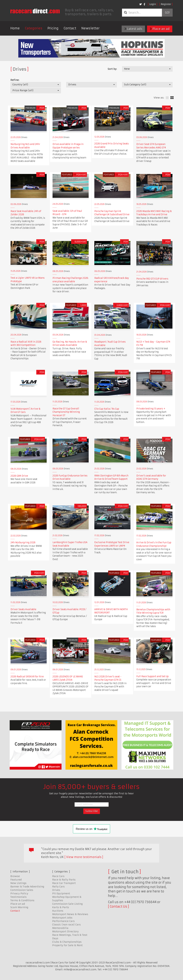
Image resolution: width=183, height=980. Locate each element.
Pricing (53, 28)
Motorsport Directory (65, 931)
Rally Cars (58, 887)
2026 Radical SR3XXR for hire (27, 677)
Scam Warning (19, 907)
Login (153, 4)
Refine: (15, 80)
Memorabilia (60, 928)
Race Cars (58, 876)
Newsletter (90, 28)
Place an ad (160, 29)
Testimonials (18, 897)
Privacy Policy (19, 893)
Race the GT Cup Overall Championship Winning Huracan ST (66, 412)
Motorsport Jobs (62, 918)
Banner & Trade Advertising (27, 887)
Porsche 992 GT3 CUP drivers (152, 279)
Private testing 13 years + (151, 409)
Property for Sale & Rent (67, 945)
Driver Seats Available (23, 609)
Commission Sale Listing (67, 904)
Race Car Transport (64, 883)
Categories (34, 28)
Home (15, 28)
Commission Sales (22, 890)
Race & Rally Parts (64, 880)
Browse (15, 876)
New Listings (18, 883)
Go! (167, 13)
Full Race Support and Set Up (152, 676)
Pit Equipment (61, 893)
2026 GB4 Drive (19, 476)
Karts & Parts (61, 907)
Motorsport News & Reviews (70, 914)
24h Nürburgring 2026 (23, 543)
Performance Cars (63, 921)
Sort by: (112, 69)
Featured (16, 880)
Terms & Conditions (22, 900)
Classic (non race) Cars (66, 925)
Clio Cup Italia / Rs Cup (107, 409)
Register (166, 4)
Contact (70, 28)
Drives (56, 890)
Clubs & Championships (67, 942)
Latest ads (133, 29)
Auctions (58, 911)
